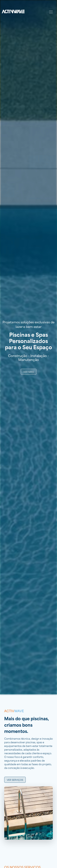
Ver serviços (15, 780)
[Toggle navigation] (51, 12)
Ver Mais (29, 372)
